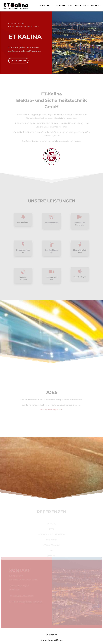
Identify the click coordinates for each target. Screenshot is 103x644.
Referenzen (82, 6)
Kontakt (95, 6)
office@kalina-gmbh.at (51, 409)
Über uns (45, 6)
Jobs (70, 6)
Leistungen (59, 6)
